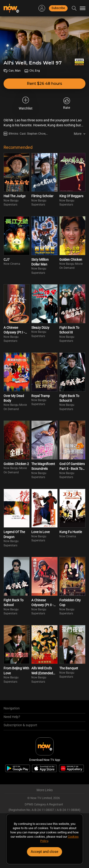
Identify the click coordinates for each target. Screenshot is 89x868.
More (78, 134)
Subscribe (58, 8)
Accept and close (45, 852)
